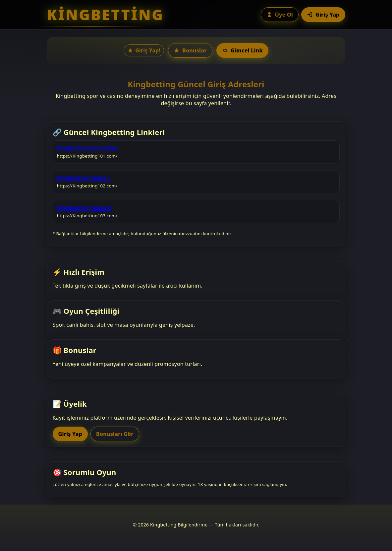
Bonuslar (190, 50)
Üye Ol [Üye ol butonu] (280, 15)
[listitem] (196, 152)
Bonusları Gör (115, 434)
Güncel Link (242, 50)
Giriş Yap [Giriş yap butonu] (323, 15)
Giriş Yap (70, 434)
